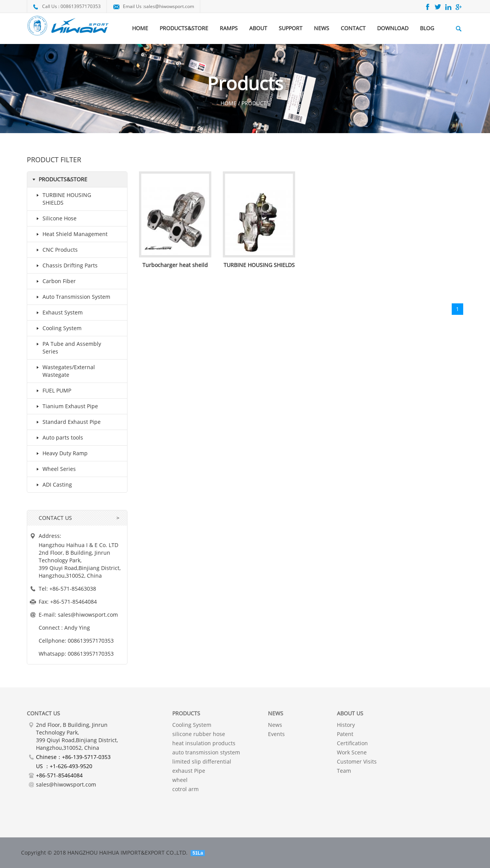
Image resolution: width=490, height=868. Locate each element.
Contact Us (43, 713)
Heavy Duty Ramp (60, 453)
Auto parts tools (58, 438)
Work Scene (352, 752)
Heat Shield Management (70, 234)
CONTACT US (55, 518)
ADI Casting (53, 485)
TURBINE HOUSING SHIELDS (62, 198)
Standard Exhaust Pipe (67, 422)
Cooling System (57, 328)
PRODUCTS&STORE (184, 28)
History (346, 725)
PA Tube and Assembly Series (67, 347)
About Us (350, 713)
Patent (345, 734)
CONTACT (353, 28)
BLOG (427, 28)
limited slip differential (202, 761)
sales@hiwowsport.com (169, 6)
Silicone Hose (55, 218)
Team (344, 771)
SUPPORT (291, 28)
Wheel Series (55, 469)
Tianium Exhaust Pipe (66, 406)
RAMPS (229, 28)
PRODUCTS (186, 713)
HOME (140, 28)
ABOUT (258, 28)
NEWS (322, 28)
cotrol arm (185, 789)
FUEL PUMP (52, 391)
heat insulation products (204, 743)
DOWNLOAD (393, 28)
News (275, 725)
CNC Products (56, 250)
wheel (180, 780)
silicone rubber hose (199, 734)
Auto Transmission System (72, 297)
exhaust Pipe (189, 771)
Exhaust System (58, 313)
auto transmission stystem (206, 752)
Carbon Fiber (55, 281)
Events (276, 734)
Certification (352, 743)
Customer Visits (357, 761)
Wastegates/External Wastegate (64, 370)
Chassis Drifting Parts (65, 265)
